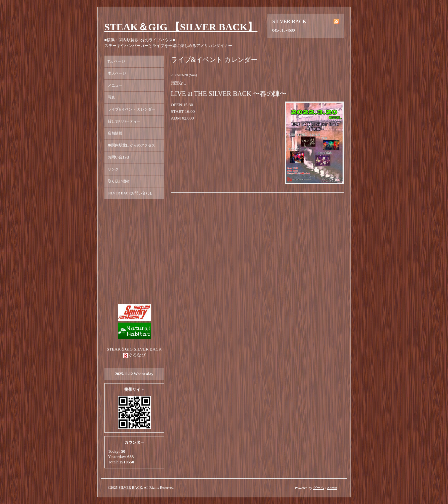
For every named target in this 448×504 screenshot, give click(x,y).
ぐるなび (137, 355)
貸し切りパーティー (124, 121)
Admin (332, 488)
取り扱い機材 (119, 181)
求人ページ (117, 73)
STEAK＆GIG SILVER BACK (134, 349)
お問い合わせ (119, 157)
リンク (113, 169)
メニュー (115, 85)
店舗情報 (115, 133)
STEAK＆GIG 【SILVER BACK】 (181, 27)
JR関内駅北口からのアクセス (132, 145)
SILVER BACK (131, 487)
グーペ (318, 488)
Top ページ (117, 61)
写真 (111, 97)
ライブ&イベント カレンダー (132, 109)
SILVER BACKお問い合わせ (131, 193)
